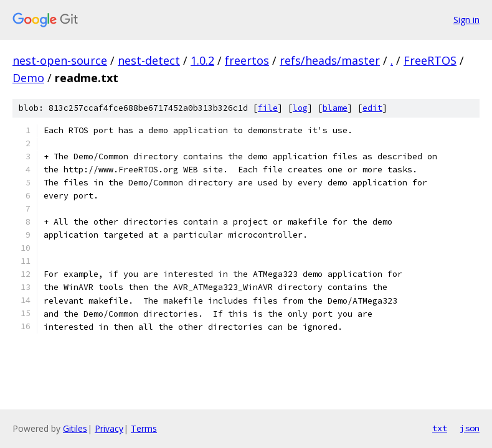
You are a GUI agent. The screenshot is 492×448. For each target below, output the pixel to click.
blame (335, 108)
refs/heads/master (330, 60)
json (470, 428)
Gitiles (75, 428)
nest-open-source (60, 60)
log (300, 108)
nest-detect (149, 60)
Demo (28, 78)
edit (372, 108)
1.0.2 (202, 60)
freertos (247, 60)
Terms (144, 428)
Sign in (466, 20)
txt (440, 428)
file (268, 108)
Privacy (109, 428)
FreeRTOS (430, 60)
